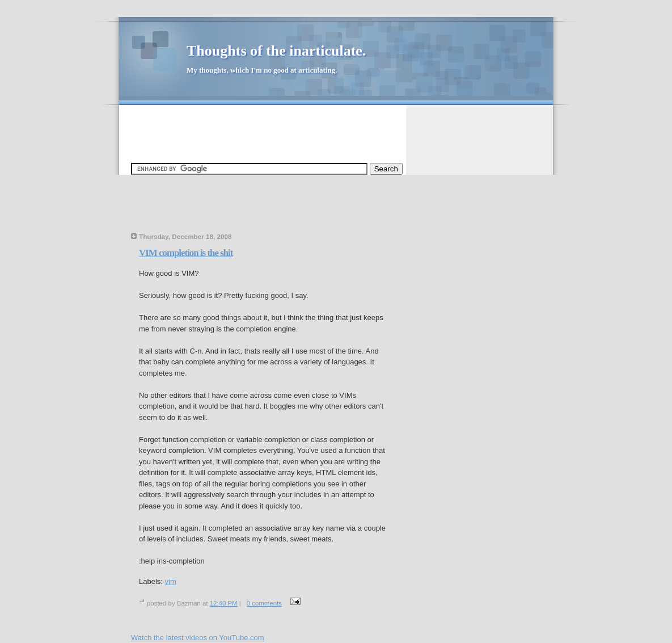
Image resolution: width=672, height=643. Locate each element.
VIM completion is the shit (186, 253)
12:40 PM (224, 603)
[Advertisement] (337, 128)
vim (171, 581)
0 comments (264, 603)
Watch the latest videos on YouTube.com (198, 638)
